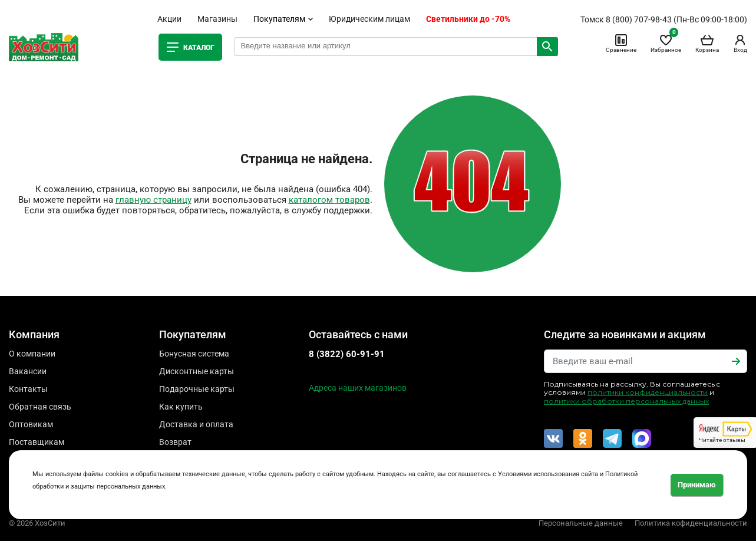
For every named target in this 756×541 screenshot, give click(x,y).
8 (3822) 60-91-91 (347, 354)
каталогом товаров (329, 200)
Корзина (707, 43)
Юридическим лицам (369, 19)
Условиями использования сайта (548, 474)
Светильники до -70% (468, 19)
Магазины (217, 19)
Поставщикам (37, 442)
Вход (740, 43)
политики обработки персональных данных (626, 401)
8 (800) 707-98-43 (639, 19)
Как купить (181, 407)
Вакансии (28, 371)
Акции (169, 19)
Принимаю (697, 485)
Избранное (666, 43)
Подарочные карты (197, 389)
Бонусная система (194, 354)
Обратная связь (40, 407)
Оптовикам (31, 424)
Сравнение (621, 43)
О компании (32, 354)
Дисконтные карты (197, 371)
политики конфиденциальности (648, 392)
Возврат (175, 442)
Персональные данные (581, 523)
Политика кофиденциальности (691, 523)
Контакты (28, 389)
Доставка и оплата (196, 424)
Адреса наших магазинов (358, 388)
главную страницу (153, 200)
